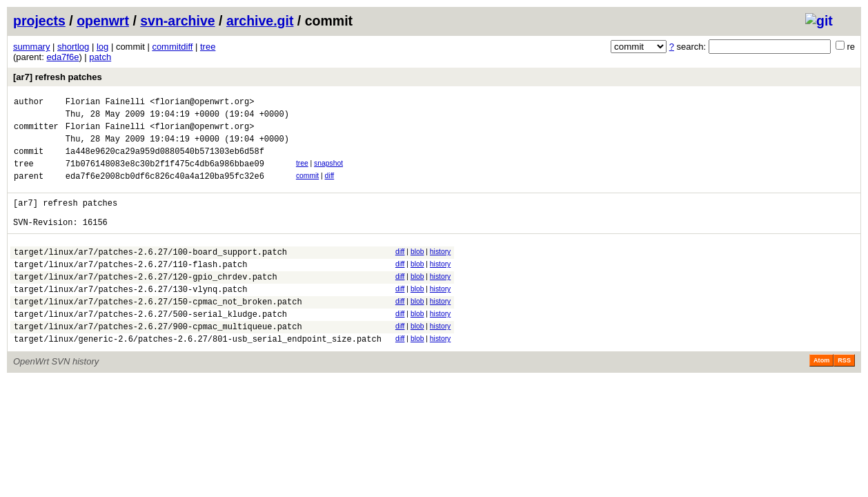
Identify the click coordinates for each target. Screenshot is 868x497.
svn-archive (177, 21)
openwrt (103, 21)
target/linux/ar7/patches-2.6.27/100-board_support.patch (150, 274)
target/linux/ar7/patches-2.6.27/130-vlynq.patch (130, 318)
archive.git (260, 21)
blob (417, 272)
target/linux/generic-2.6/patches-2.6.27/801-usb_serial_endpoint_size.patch (198, 376)
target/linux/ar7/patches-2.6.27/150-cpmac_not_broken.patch (158, 332)
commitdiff (172, 47)
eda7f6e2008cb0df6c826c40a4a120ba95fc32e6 (165, 190)
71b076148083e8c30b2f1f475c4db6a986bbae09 (165, 176)
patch (100, 57)
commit (307, 188)
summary (31, 47)
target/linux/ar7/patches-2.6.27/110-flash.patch (130, 289)
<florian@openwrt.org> (202, 103)
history (440, 272)
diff (330, 188)
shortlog (73, 47)
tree (208, 47)
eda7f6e (62, 57)
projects (39, 21)
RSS (844, 398)
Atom (821, 398)
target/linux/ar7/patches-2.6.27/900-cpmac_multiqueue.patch (158, 361)
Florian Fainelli (105, 103)
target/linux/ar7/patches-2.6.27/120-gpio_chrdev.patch (146, 303)
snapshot (328, 174)
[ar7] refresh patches (58, 77)
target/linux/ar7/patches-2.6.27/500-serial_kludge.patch (150, 347)
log (102, 47)
